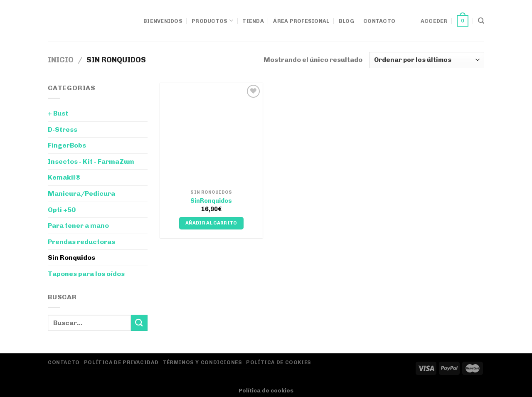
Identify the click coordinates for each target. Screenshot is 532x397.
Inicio (61, 60)
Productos (212, 21)
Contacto (379, 21)
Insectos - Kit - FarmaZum (91, 162)
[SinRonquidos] (211, 134)
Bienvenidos (163, 21)
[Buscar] (481, 21)
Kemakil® (64, 177)
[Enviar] (139, 323)
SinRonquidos (211, 201)
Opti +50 (62, 210)
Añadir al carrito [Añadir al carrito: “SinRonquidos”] (211, 223)
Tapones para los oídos (86, 274)
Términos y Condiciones (202, 362)
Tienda (253, 21)
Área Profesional (301, 21)
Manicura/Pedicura (81, 194)
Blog (346, 21)
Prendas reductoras (81, 242)
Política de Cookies (279, 362)
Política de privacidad (121, 362)
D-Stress (63, 129)
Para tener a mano (78, 226)
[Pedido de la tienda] (427, 60)
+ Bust (58, 113)
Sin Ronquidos (71, 258)
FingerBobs (67, 145)
